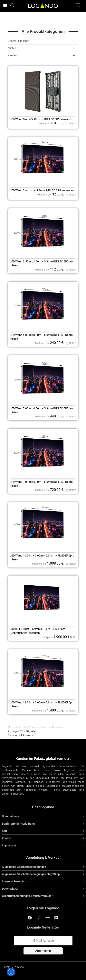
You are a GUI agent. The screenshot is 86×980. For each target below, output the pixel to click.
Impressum (9, 845)
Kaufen (42, 55)
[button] (5, 5)
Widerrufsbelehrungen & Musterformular (27, 896)
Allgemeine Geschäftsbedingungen (24, 867)
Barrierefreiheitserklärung (18, 824)
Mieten (42, 48)
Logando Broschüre (14, 881)
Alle (33, 731)
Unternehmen (10, 816)
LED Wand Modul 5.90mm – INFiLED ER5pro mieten (41, 119)
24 (22, 731)
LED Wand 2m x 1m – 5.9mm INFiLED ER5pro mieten (42, 190)
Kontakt (7, 838)
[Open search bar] (12, 5)
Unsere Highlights (42, 41)
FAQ (5, 831)
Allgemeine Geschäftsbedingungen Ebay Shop (31, 874)
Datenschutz (10, 889)
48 (27, 731)
